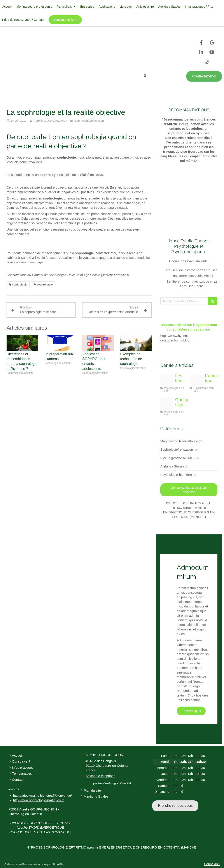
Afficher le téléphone (163, 76)
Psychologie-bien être (176, 475)
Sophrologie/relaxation (177, 449)
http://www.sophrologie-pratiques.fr (38, 800)
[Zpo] (167, 380)
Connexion (212, 864)
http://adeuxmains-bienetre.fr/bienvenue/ (43, 795)
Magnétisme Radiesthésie (179, 441)
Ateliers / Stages (172, 466)
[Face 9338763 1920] (167, 404)
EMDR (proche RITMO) (178, 458)
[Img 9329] (196, 380)
